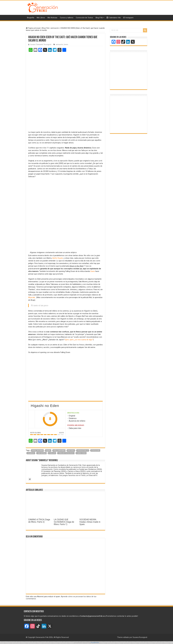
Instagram (128, 18)
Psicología (95, 451)
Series (66, 44)
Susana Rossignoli (140, 637)
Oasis (93, 271)
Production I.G (83, 451)
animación (55, 28)
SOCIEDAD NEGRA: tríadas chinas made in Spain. (90, 522)
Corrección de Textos (84, 18)
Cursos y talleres (67, 18)
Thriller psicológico (66, 453)
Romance (31, 453)
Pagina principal (33, 28)
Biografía (31, 18)
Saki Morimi (42, 453)
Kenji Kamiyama (59, 451)
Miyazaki (32, 297)
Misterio (71, 451)
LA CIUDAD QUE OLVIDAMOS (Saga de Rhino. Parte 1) (64, 522)
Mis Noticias (52, 18)
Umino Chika (81, 453)
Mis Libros (41, 18)
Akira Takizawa (38, 451)
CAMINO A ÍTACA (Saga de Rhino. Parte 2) (39, 521)
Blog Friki (99, 18)
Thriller (52, 453)
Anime (48, 451)
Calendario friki (114, 18)
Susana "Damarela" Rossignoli (41, 44)
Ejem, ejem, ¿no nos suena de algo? (79, 340)
